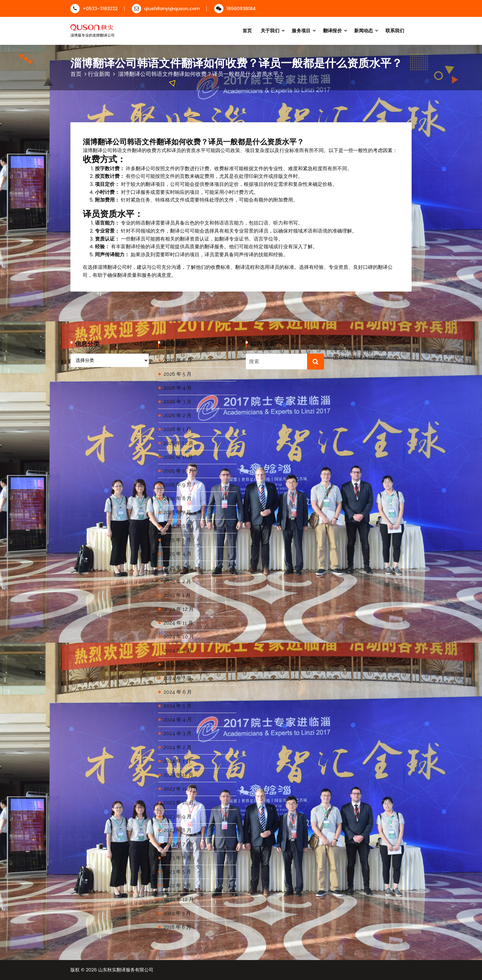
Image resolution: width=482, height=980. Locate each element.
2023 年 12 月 (178, 775)
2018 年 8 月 (177, 927)
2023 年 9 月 (178, 816)
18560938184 (235, 8)
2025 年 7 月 (177, 512)
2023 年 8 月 (178, 830)
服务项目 (301, 31)
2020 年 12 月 (179, 899)
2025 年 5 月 (177, 540)
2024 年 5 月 (178, 706)
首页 (247, 31)
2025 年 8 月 (178, 498)
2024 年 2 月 (178, 747)
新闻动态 (363, 31)
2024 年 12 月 (179, 609)
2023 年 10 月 (179, 803)
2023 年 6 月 (178, 858)
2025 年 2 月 (177, 581)
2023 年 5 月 (177, 872)
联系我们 (395, 31)
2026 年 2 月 (178, 416)
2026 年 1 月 (177, 429)
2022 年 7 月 (177, 886)
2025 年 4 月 (178, 554)
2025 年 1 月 (177, 595)
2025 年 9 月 (178, 485)
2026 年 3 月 (178, 402)
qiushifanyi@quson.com (166, 8)
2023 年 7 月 (177, 844)
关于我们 (270, 31)
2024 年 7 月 (178, 678)
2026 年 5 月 (178, 374)
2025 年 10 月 (179, 471)
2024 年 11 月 (178, 623)
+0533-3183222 (94, 8)
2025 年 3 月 (177, 568)
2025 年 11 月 (178, 457)
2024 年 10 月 (179, 637)
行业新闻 (99, 74)
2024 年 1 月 (177, 761)
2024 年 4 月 (178, 720)
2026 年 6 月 (178, 360)
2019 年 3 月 (177, 913)
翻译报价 (332, 31)
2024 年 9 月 (178, 651)
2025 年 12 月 (178, 443)
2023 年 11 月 (178, 789)
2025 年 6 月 (178, 526)
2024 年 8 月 (178, 664)
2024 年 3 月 (178, 733)
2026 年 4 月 (178, 388)
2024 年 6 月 (178, 692)
